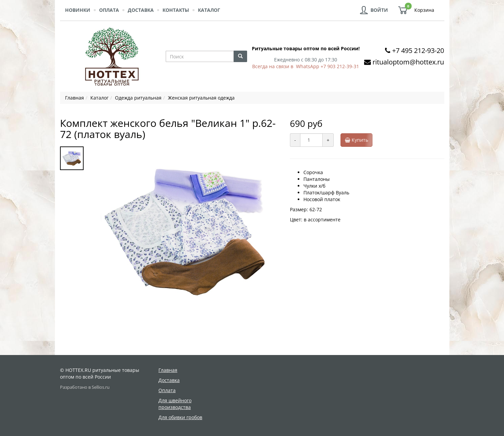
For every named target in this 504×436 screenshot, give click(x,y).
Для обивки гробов (180, 417)
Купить (359, 140)
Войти (379, 10)
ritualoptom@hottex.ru (408, 62)
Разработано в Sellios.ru (85, 387)
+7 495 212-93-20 (418, 50)
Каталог (209, 10)
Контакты (176, 10)
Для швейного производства (175, 404)
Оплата (109, 10)
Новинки (78, 10)
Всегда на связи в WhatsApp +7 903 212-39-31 (306, 66)
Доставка (141, 10)
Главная (168, 370)
